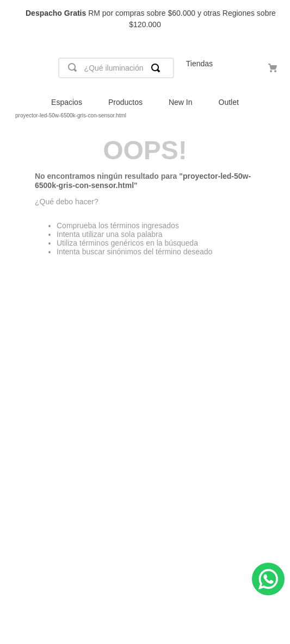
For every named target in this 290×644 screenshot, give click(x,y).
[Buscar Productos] (158, 68)
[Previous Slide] (13, 19)
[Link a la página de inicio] (9, 116)
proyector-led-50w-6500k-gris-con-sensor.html (71, 115)
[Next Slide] (277, 19)
